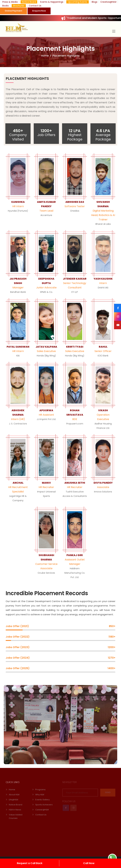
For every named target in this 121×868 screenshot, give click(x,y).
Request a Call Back (30, 863)
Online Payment (13, 11)
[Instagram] (118, 317)
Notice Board (29, 2)
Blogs (95, 2)
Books (6, 6)
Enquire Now (39, 11)
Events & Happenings (52, 2)
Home (45, 56)
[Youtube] (118, 325)
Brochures (19, 6)
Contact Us (35, 6)
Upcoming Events (78, 2)
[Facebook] (118, 308)
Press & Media (10, 2)
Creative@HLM (108, 2)
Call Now (89, 863)
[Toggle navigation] (114, 31)
